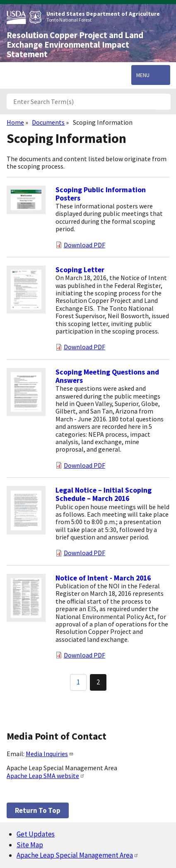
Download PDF (84, 245)
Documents (48, 122)
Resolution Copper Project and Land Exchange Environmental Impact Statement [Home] (75, 45)
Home (15, 122)
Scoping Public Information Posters (101, 194)
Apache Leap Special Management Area (78, 855)
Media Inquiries (50, 754)
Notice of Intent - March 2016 (103, 578)
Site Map (30, 845)
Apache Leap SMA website (46, 776)
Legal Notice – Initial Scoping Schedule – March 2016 (104, 494)
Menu (143, 75)
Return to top (38, 810)
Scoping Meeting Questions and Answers (107, 376)
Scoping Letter (80, 270)
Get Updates (36, 834)
